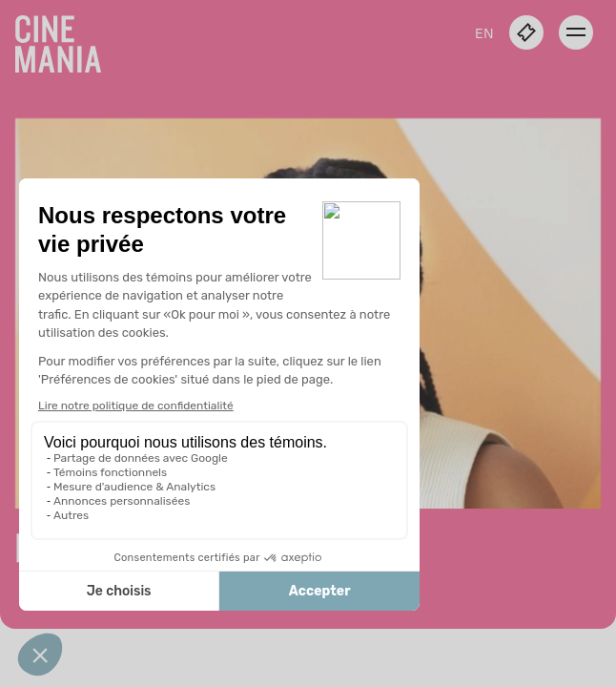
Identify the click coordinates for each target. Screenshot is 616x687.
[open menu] (576, 32)
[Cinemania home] (66, 40)
